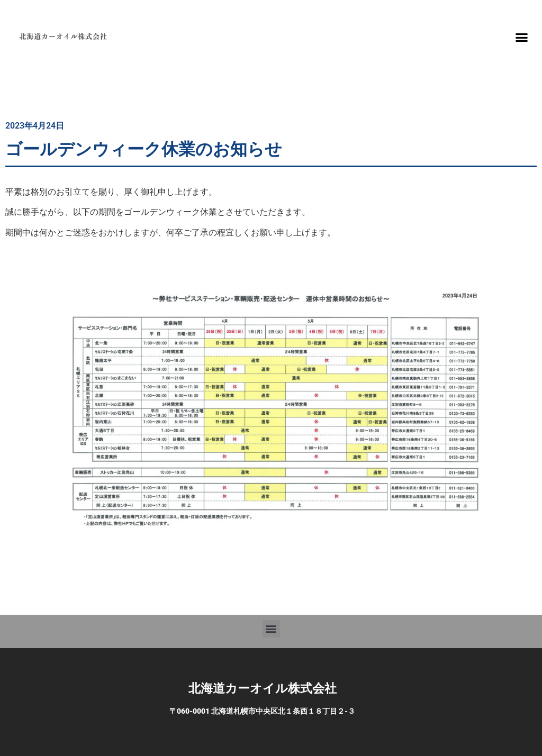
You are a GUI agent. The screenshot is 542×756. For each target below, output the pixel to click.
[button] (521, 37)
